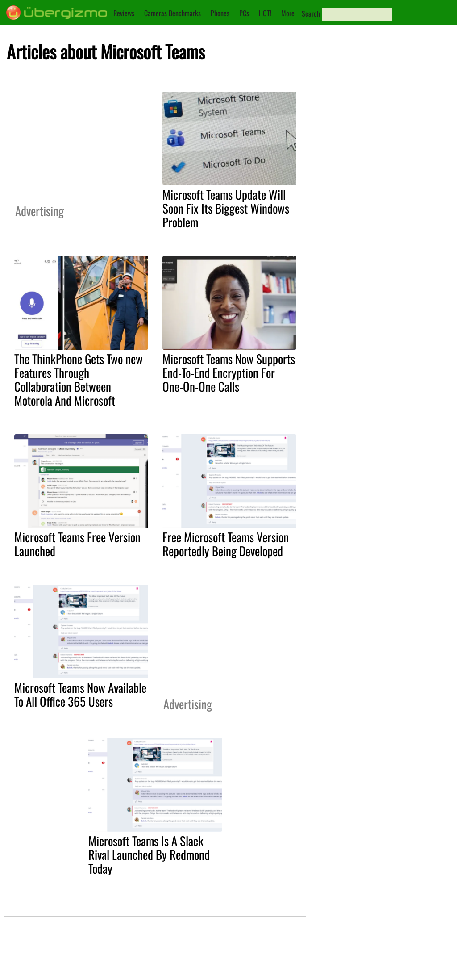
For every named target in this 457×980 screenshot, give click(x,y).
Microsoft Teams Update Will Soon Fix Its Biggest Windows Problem (226, 208)
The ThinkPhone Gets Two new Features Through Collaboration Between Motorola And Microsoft (79, 379)
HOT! (265, 13)
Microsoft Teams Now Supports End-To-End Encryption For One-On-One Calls (229, 373)
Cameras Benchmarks (172, 13)
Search (311, 13)
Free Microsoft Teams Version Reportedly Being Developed (226, 544)
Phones (220, 13)
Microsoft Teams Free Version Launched (77, 544)
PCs (244, 13)
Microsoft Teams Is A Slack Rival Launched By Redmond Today (149, 854)
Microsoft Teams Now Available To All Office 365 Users (80, 694)
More (288, 13)
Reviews (124, 13)
